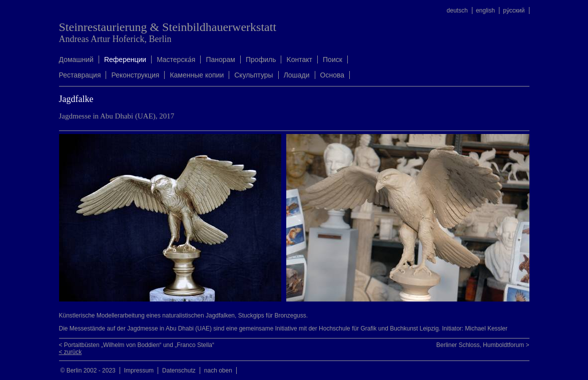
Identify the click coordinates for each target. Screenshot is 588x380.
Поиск (333, 59)
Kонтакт (299, 59)
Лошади (297, 75)
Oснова (332, 75)
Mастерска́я (176, 59)
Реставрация (80, 75)
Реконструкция (135, 75)
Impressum (139, 370)
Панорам (220, 59)
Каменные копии (197, 75)
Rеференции (125, 59)
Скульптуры (253, 75)
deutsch (457, 10)
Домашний (76, 59)
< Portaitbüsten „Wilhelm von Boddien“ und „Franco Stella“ (137, 345)
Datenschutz (179, 370)
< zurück (71, 352)
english (485, 10)
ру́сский (514, 10)
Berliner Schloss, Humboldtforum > (483, 345)
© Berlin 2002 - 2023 (88, 370)
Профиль (261, 59)
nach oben (218, 370)
